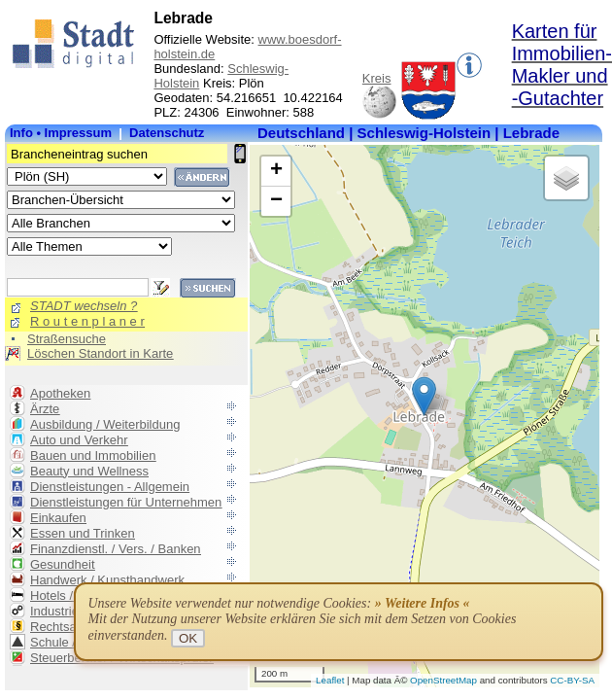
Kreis (377, 78)
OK (188, 638)
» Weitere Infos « (423, 603)
